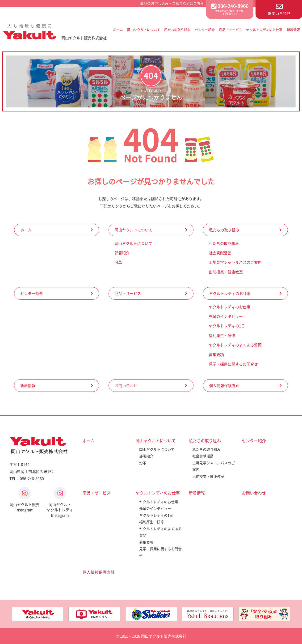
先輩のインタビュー (226, 316)
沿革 (118, 262)
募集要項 (216, 354)
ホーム (118, 30)
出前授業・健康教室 (226, 272)
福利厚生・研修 (222, 335)
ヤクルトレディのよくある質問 (235, 345)
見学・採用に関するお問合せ (233, 364)
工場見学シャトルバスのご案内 (235, 262)
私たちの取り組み (177, 30)
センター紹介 (205, 30)
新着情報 (293, 30)
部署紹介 (122, 253)
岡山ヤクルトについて (144, 30)
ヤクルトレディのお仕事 (264, 30)
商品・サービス (231, 30)
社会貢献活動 (220, 253)
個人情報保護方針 (224, 385)
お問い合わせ (126, 385)
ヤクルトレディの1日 (227, 326)
